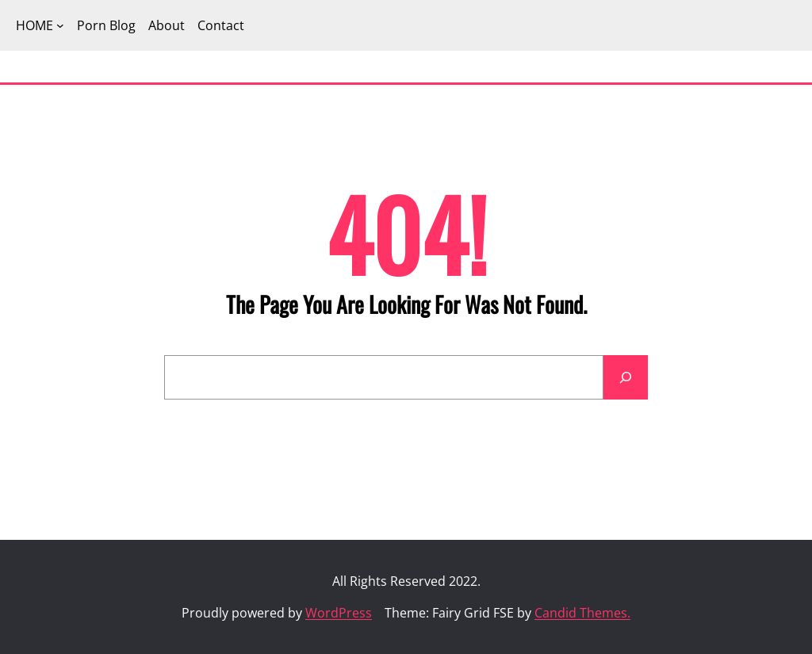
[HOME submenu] (60, 25)
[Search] (626, 377)
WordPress (339, 613)
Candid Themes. (582, 613)
